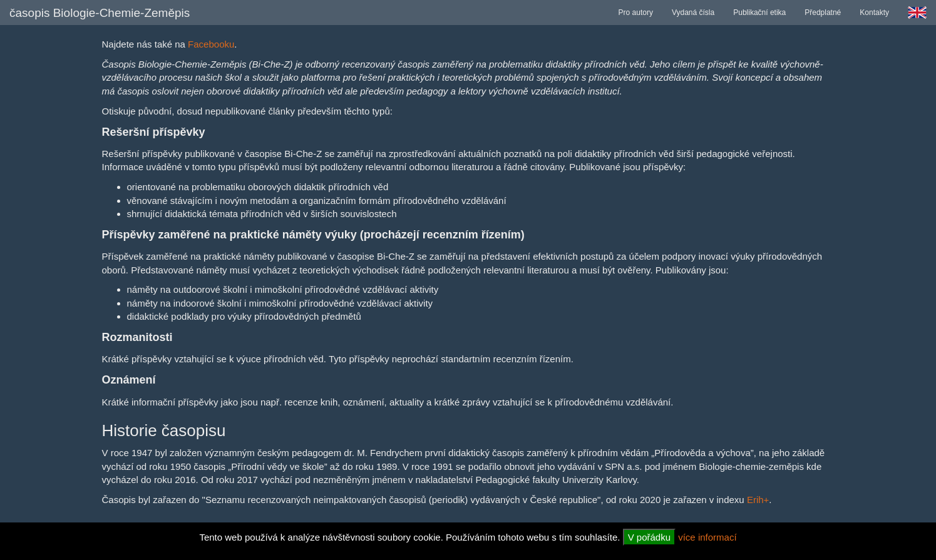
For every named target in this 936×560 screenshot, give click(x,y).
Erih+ (758, 500)
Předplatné (823, 13)
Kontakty (874, 13)
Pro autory (636, 13)
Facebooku (211, 44)
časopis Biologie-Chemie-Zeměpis (100, 13)
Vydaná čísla (693, 13)
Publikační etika (759, 13)
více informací (707, 537)
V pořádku (649, 537)
